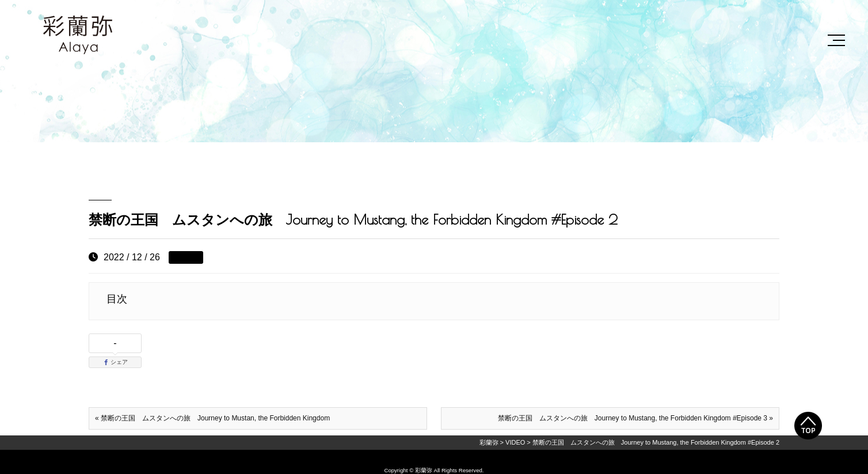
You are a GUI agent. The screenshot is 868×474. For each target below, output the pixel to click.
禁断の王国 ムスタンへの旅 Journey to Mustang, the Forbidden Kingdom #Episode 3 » (635, 418)
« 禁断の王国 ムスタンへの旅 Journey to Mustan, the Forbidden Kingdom (212, 418)
